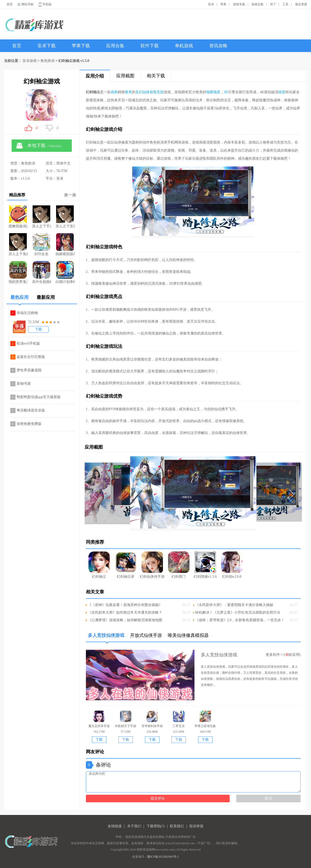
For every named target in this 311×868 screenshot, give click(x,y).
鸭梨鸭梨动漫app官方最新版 (39, 397)
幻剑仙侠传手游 (152, 565)
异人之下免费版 (18, 245)
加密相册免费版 (29, 424)
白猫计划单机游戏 (65, 272)
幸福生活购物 (27, 313)
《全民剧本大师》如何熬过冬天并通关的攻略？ (125, 612)
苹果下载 (81, 46)
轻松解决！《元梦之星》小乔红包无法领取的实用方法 (238, 612)
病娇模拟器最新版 (65, 245)
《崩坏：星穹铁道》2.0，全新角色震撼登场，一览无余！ (240, 620)
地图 (210, 92)
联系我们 (177, 826)
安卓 (211, 4)
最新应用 (46, 297)
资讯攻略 (218, 46)
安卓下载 (46, 46)
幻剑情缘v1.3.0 (205, 565)
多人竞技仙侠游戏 (108, 637)
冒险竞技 (157, 92)
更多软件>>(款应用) (283, 655)
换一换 (70, 195)
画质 (282, 92)
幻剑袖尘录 (126, 565)
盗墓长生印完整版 (31, 357)
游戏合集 (257, 4)
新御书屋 (24, 384)
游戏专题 (239, 4)
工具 (285, 4)
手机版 (47, 4)
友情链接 (115, 826)
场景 (217, 92)
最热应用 (22, 299)
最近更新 (301, 4)
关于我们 (134, 826)
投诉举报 (196, 826)
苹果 (223, 4)
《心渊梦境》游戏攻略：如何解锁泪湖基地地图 (125, 620)
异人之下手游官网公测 (42, 217)
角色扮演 (47, 61)
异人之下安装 (65, 217)
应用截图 (125, 76)
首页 (10, 4)
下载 (38, 329)
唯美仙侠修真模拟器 (190, 635)
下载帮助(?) (156, 826)
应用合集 (115, 46)
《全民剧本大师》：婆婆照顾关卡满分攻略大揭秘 (234, 605)
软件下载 (150, 46)
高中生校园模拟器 (42, 272)
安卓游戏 (30, 61)
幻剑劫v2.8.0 (232, 565)
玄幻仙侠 (142, 92)
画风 (114, 92)
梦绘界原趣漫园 (29, 370)
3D (226, 92)
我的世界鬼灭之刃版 (18, 272)
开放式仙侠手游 (148, 635)
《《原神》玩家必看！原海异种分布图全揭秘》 (125, 605)
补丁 (273, 4)
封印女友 (41, 245)
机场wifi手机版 (28, 343)
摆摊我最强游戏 (18, 217)
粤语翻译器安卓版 (31, 410)
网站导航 (28, 4)
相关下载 (156, 76)
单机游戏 (184, 46)
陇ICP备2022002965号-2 (163, 857)
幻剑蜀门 (179, 565)
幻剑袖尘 (99, 565)
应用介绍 (95, 76)
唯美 (128, 92)
